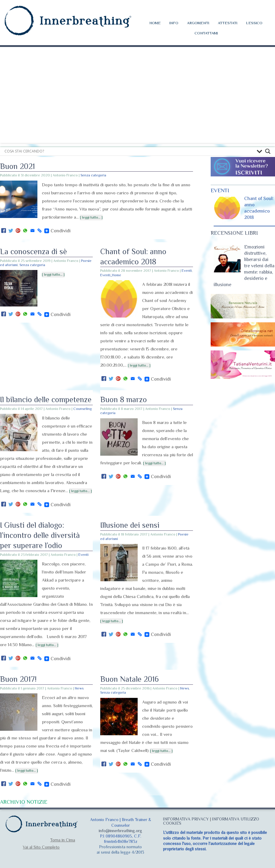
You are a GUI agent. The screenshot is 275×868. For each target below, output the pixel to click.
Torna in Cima (63, 840)
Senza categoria (93, 175)
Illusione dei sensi (130, 525)
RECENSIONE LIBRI (234, 233)
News (79, 688)
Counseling (82, 409)
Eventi (187, 271)
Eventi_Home (111, 275)
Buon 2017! (18, 679)
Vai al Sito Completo (41, 847)
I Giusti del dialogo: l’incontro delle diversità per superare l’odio (40, 535)
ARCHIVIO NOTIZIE (24, 802)
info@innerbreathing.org (120, 831)
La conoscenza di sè (34, 252)
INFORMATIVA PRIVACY (186, 819)
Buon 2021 (18, 166)
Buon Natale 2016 (130, 679)
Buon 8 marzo (124, 400)
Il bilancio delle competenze (46, 400)
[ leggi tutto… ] (91, 217)
